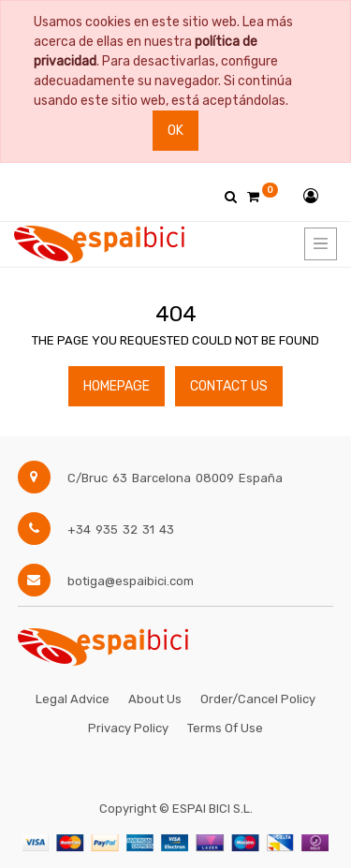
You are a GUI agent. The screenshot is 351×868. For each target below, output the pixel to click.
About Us (155, 699)
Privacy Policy (128, 728)
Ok (175, 131)
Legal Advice (73, 699)
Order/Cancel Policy (258, 699)
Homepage (117, 386)
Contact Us (229, 386)
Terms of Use (225, 728)
